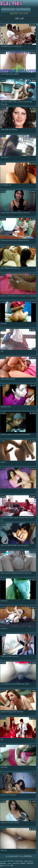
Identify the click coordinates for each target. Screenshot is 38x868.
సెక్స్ (12, 865)
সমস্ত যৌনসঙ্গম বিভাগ (23, 10)
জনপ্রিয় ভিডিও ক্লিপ (8, 10)
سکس (9, 863)
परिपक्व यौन (30, 863)
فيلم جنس (3, 861)
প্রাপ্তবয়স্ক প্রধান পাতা (15, 856)
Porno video (19, 861)
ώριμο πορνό (28, 861)
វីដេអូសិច (23, 863)
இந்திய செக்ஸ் (5, 865)
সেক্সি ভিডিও (10, 861)
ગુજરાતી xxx (16, 863)
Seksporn (3, 863)
